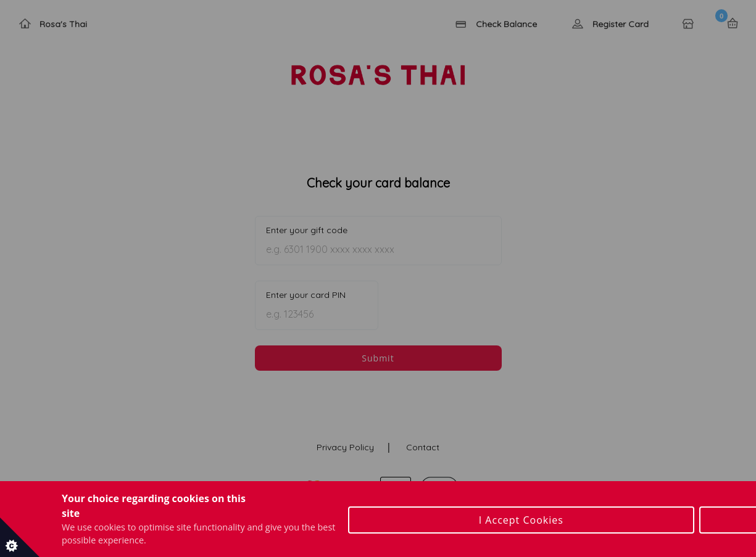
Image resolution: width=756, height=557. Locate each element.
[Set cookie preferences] (20, 537)
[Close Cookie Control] (749, 514)
